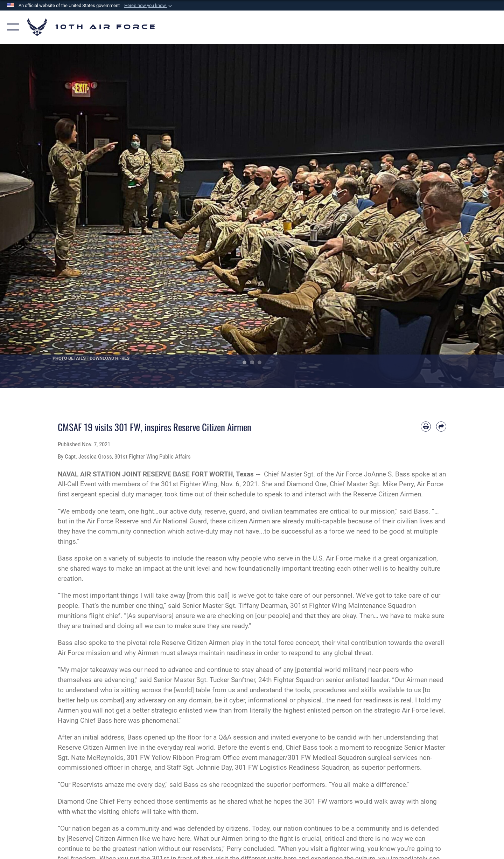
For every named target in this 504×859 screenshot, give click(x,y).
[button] (149, 6)
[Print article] (426, 427)
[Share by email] (441, 427)
